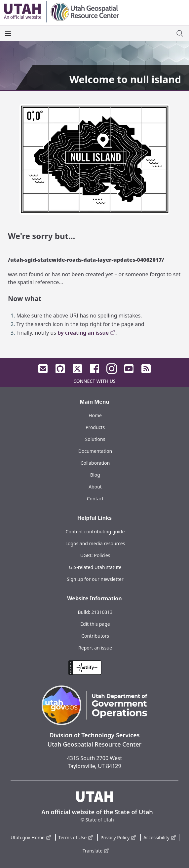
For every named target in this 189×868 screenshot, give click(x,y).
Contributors (95, 636)
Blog (95, 475)
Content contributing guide (95, 532)
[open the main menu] (8, 33)
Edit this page (95, 624)
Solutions (95, 439)
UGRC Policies (95, 555)
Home (95, 415)
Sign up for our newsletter (95, 579)
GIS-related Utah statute (95, 567)
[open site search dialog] (180, 33)
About (95, 487)
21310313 (102, 612)
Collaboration (95, 463)
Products (95, 427)
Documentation (95, 451)
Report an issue (95, 648)
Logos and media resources (95, 543)
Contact (95, 499)
